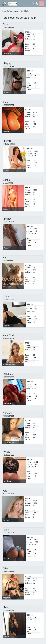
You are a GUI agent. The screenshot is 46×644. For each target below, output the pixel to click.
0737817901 (9, 533)
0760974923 (9, 455)
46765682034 (8, 416)
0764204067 (9, 300)
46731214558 (8, 338)
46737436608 (10, 144)
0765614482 (8, 183)
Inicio (4, 11)
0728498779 (9, 610)
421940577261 (9, 572)
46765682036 (8, 27)
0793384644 (9, 66)
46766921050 (8, 494)
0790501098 (9, 377)
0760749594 (9, 222)
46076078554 (8, 105)
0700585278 (8, 261)
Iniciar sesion (37, 4)
